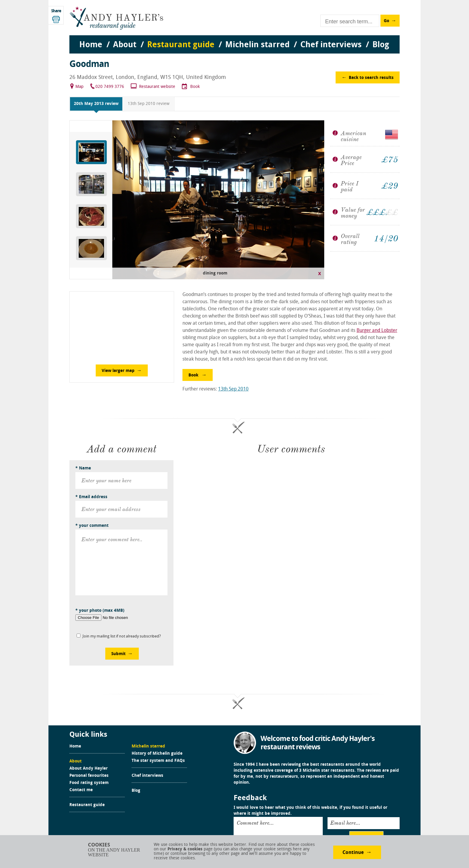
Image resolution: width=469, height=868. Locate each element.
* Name (83, 468)
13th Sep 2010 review (149, 104)
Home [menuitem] (91, 45)
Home (75, 747)
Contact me (81, 790)
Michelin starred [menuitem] (257, 45)
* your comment (92, 526)
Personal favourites (89, 776)
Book (195, 87)
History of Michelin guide (157, 754)
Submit (118, 654)
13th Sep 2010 (233, 389)
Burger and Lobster (377, 331)
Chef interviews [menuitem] (331, 45)
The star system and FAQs (158, 761)
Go (386, 21)
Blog (136, 791)
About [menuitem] (125, 45)
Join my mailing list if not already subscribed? (122, 636)
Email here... (345, 823)
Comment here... (255, 823)
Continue (353, 853)
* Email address (91, 497)
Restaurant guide (87, 805)
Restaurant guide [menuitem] (181, 45)
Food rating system (89, 783)
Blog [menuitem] (381, 45)
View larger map (118, 371)
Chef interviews (147, 776)
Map (79, 87)
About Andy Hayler (89, 769)
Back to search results (371, 78)
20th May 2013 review (96, 104)
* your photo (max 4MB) (100, 611)
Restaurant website (157, 87)
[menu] (234, 39)
